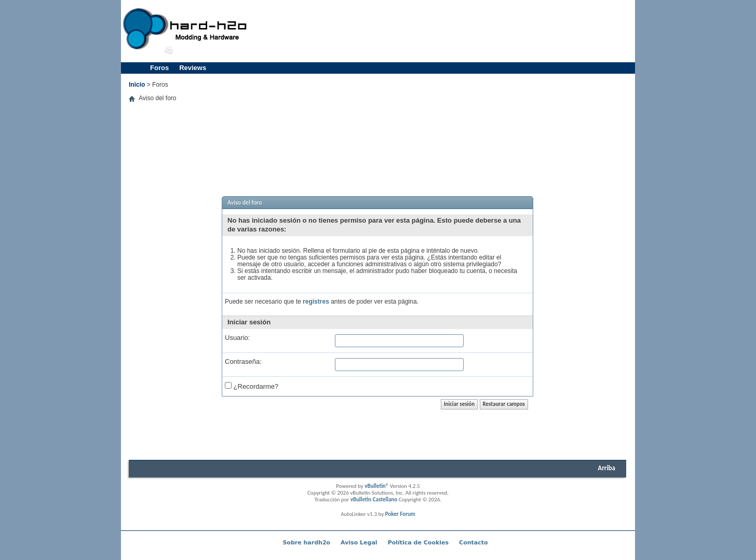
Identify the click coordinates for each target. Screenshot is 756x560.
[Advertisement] (443, 31)
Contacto (473, 543)
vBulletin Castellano (374, 500)
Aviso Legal (359, 543)
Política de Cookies (418, 543)
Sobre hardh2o (306, 543)
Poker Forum (400, 514)
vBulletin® (376, 486)
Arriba (606, 468)
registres (316, 302)
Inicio (137, 85)
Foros (159, 68)
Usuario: (237, 338)
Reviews (193, 68)
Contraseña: (243, 361)
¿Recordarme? (252, 386)
